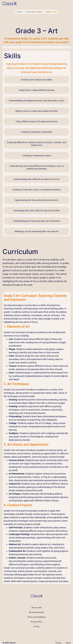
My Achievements (37, 612)
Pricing (36, 626)
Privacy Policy (36, 622)
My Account (37, 607)
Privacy (59, 643)
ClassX (19, 12)
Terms (68, 643)
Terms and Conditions (37, 617)
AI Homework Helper (34, 12)
